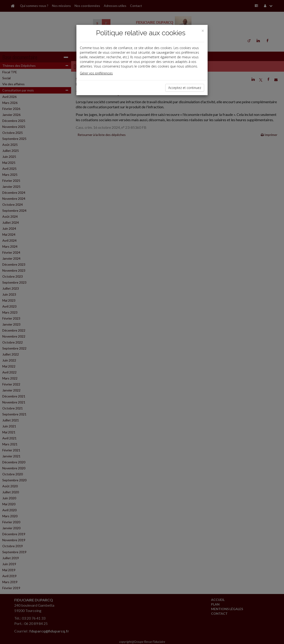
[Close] (203, 31)
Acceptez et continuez (185, 88)
